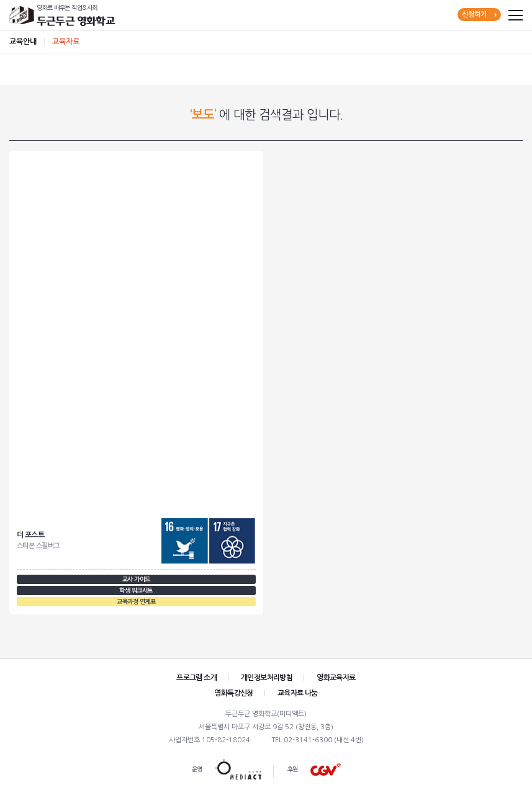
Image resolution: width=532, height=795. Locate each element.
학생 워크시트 (136, 591)
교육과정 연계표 (136, 602)
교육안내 (23, 42)
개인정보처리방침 (267, 678)
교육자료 (66, 42)
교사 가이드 (136, 579)
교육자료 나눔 (298, 693)
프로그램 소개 (196, 678)
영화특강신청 (233, 693)
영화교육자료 (336, 678)
